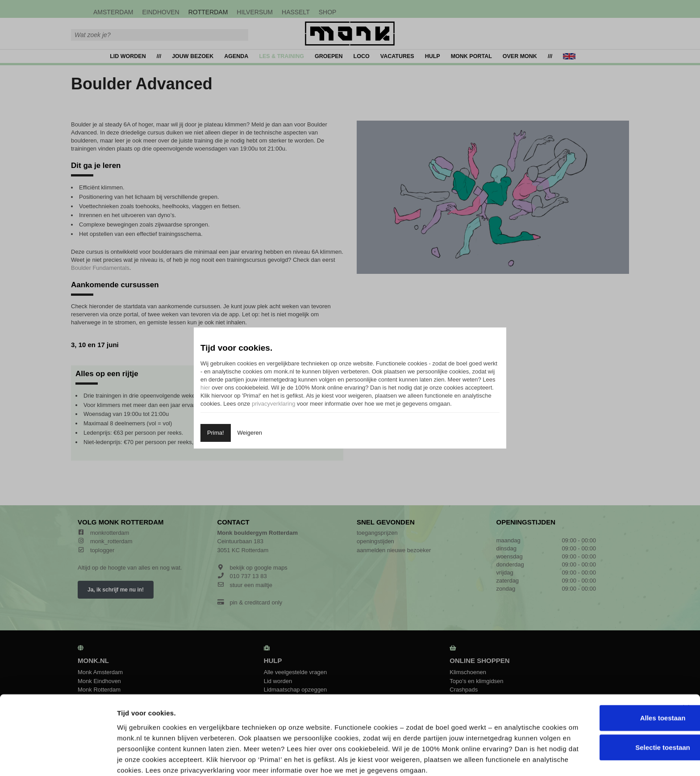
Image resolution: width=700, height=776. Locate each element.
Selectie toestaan (609, 696)
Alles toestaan (609, 667)
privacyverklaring (274, 404)
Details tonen (479, 758)
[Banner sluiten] (686, 657)
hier (205, 388)
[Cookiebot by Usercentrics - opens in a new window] (58, 759)
